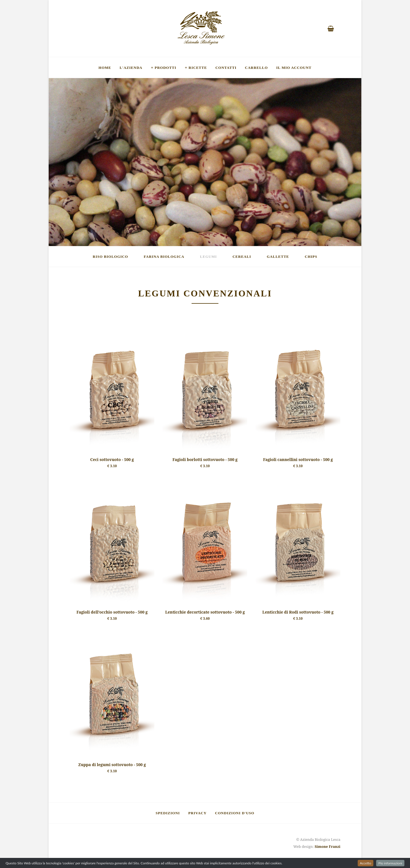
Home (105, 67)
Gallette (278, 256)
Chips (311, 256)
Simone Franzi (327, 847)
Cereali (242, 256)
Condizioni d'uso (235, 813)
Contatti (226, 67)
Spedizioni (168, 813)
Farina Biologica (164, 256)
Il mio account (294, 67)
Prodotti (165, 67)
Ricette (198, 67)
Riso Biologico (110, 256)
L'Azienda (131, 67)
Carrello (256, 67)
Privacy (197, 813)
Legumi (208, 256)
